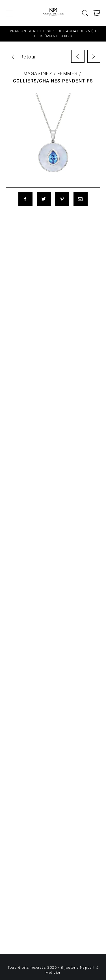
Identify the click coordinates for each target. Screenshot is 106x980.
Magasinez (38, 74)
